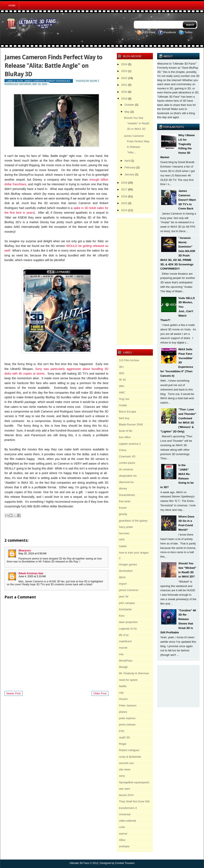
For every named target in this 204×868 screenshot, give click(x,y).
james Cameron (34, 81)
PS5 (122, 731)
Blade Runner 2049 (131, 424)
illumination (126, 571)
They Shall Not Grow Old (134, 801)
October (129, 105)
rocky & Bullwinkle (130, 757)
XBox (122, 840)
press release (127, 725)
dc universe (126, 469)
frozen (123, 508)
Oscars (123, 699)
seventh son (126, 763)
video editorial (127, 821)
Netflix (123, 686)
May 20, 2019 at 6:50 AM (32, 554)
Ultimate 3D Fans (79, 863)
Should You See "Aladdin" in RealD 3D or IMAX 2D (136, 123)
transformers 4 (128, 808)
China (123, 450)
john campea (127, 603)
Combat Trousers (125, 863)
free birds (125, 501)
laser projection (128, 622)
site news (125, 769)
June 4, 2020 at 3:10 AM (32, 576)
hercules (124, 533)
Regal (123, 744)
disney (123, 488)
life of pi (124, 635)
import (123, 584)
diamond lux (126, 482)
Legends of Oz (128, 629)
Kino (122, 616)
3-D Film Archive (129, 360)
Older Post (100, 693)
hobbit (123, 546)
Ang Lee (124, 399)
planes (123, 712)
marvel (123, 648)
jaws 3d (124, 596)
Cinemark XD (127, 456)
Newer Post (13, 693)
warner (123, 834)
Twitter (189, 32)
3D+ (122, 367)
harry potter (126, 527)
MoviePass (126, 661)
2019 (124, 99)
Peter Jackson (128, 705)
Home (12, 6)
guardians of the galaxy (133, 521)
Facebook (170, 32)
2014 (124, 210)
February (130, 167)
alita (20, 81)
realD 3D (124, 737)
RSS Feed (149, 32)
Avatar (123, 405)
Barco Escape (128, 412)
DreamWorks (127, 495)
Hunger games (128, 564)
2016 (124, 196)
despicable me (128, 476)
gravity (123, 514)
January (129, 174)
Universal (125, 814)
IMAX (122, 577)
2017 (124, 189)
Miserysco (25, 551)
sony (122, 776)
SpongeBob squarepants (134, 782)
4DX (122, 373)
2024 (124, 64)
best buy (124, 418)
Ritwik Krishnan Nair (31, 573)
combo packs (127, 463)
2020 (124, 92)
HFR (122, 540)
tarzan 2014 (126, 795)
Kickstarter (125, 609)
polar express (127, 718)
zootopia (124, 846)
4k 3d (122, 380)
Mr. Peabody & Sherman (134, 673)
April (127, 161)
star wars (125, 789)
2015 (124, 203)
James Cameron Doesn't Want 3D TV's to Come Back (187, 200)
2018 (124, 183)
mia (121, 654)
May (127, 112)
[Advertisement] (178, 686)
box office (125, 437)
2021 (124, 85)
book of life (126, 431)
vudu (122, 827)
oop (121, 693)
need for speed (128, 680)
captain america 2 (130, 444)
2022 (124, 78)
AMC (122, 392)
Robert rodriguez (58, 81)
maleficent (125, 641)
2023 (124, 71)
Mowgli (123, 667)
